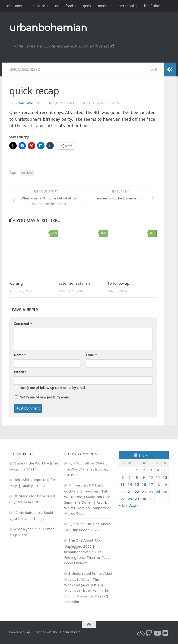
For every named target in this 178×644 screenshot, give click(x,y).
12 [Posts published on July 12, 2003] (165, 477)
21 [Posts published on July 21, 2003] (130, 492)
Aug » (134, 505)
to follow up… (120, 283)
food (69, 6)
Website (20, 372)
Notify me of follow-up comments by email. (52, 388)
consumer (14, 6)
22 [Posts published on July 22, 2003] (137, 492)
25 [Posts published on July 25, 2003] (158, 492)
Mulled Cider (75, 513)
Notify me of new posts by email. (45, 397)
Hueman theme (70, 632)
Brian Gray (24, 103)
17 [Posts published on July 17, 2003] (151, 484)
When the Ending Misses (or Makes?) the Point (87, 596)
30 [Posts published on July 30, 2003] (144, 499)
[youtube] (157, 633)
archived (27, 173)
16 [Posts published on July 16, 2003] (144, 484)
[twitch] (149, 633)
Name (20, 355)
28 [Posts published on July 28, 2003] (130, 499)
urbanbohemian (48, 28)
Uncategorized (25, 69)
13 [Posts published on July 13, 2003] (123, 484)
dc (57, 6)
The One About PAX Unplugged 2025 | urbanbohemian (82, 546)
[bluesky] (140, 633)
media (103, 6)
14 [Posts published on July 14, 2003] (130, 484)
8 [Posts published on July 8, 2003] (137, 477)
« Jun (123, 505)
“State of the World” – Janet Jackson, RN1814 (87, 469)
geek (87, 6)
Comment (23, 324)
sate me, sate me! (75, 283)
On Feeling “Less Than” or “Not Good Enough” (87, 557)
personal (126, 6)
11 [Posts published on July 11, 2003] (158, 477)
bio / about (153, 6)
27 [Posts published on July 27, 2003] (123, 499)
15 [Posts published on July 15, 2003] (137, 484)
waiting (16, 283)
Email (91, 355)
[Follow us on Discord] (165, 633)
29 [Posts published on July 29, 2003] (137, 499)
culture (39, 6)
